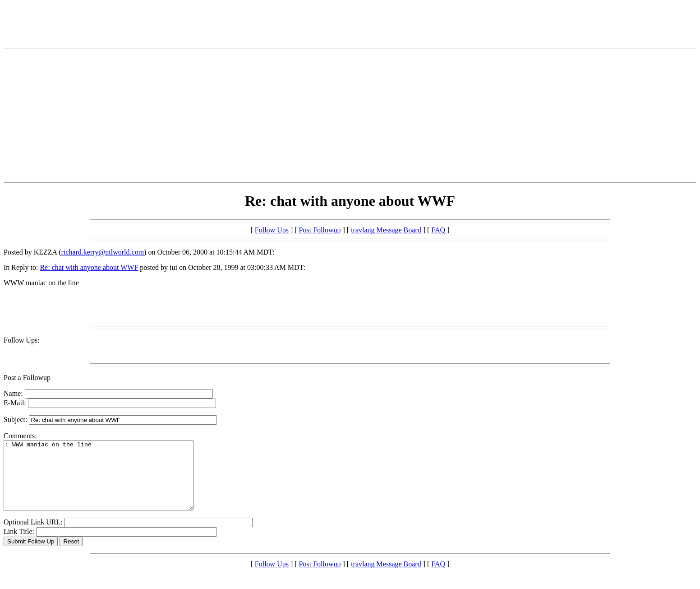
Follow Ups (272, 230)
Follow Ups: (22, 340)
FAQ (438, 230)
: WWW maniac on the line (110, 482)
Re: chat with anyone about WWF (89, 267)
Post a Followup (27, 378)
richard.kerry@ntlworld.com (103, 252)
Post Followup (320, 230)
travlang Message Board (386, 230)
